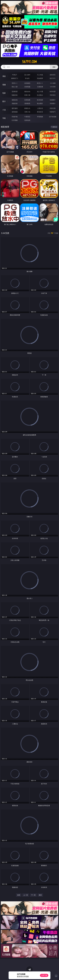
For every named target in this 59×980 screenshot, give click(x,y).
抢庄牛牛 (53, 78)
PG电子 (15, 75)
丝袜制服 (27, 87)
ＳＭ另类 (53, 87)
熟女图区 (40, 103)
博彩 (4, 76)
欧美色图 (40, 100)
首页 (19, 895)
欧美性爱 (53, 91)
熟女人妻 (15, 87)
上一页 (26, 895)
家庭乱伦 (27, 108)
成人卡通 (40, 91)
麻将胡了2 (15, 78)
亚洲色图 (27, 100)
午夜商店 (27, 117)
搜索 (54, 67)
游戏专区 (53, 75)
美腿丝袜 (15, 103)
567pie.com (29, 62)
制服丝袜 (15, 95)
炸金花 (27, 78)
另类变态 (53, 95)
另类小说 (27, 112)
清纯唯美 (27, 103)
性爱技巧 (53, 112)
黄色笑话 (40, 112)
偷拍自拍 (27, 91)
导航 (4, 118)
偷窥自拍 (15, 100)
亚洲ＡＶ (15, 83)
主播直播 (40, 87)
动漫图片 (53, 100)
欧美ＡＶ (40, 83)
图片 (4, 101)
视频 (4, 85)
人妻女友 (40, 108)
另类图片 (53, 103)
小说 (4, 110)
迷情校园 (15, 112)
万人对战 (40, 75)
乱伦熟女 (40, 95)
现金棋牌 (40, 78)
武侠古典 (53, 108)
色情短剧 (27, 120)
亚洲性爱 (15, 91)
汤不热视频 (53, 117)
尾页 (40, 895)
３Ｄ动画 (53, 83)
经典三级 (27, 95)
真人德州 (27, 75)
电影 (4, 93)
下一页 (33, 895)
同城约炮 (15, 117)
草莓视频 (40, 117)
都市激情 (15, 108)
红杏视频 (15, 120)
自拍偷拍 (27, 83)
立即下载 (44, 975)
